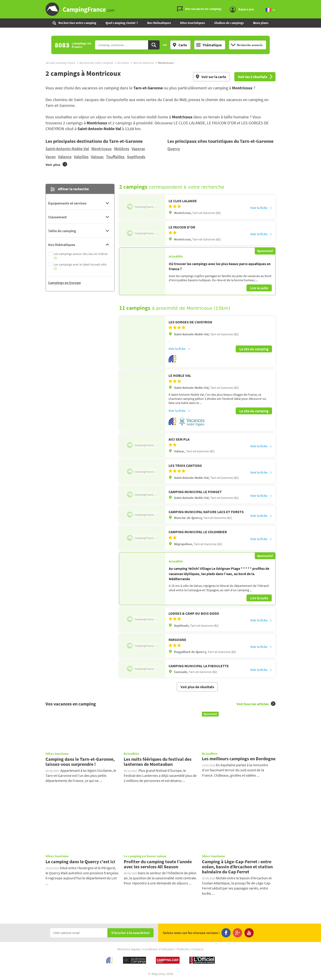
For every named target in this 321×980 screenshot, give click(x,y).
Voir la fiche (261, 208)
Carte (180, 45)
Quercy (174, 149)
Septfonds (136, 157)
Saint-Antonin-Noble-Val (67, 149)
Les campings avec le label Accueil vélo (80, 266)
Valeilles (81, 157)
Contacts (197, 949)
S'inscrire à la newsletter (130, 932)
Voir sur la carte (211, 77)
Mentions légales (129, 949)
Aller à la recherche (320, 4)
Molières (122, 149)
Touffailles (115, 157)
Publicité (183, 949)
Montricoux (102, 149)
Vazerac (138, 149)
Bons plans (261, 23)
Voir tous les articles (256, 703)
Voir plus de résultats (197, 686)
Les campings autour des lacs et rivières (81, 256)
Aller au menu (315, 4)
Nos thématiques (159, 23)
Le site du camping (254, 349)
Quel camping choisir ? (122, 23)
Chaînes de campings (229, 23)
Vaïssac (97, 157)
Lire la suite (259, 288)
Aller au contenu (317, 4)
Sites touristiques (192, 23)
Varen (51, 157)
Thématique (209, 45)
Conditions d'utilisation (159, 949)
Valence (65, 157)
